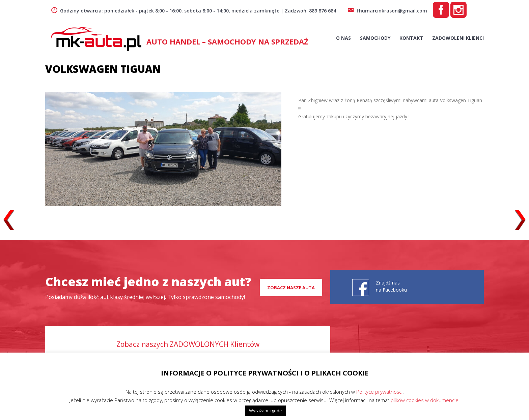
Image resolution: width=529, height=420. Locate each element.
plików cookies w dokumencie (425, 400)
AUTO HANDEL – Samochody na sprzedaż (227, 41)
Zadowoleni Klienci (458, 38)
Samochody (375, 38)
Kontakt (411, 38)
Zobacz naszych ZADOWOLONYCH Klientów (188, 344)
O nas (343, 38)
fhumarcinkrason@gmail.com (387, 11)
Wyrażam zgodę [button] (265, 411)
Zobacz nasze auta (291, 288)
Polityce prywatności (379, 392)
